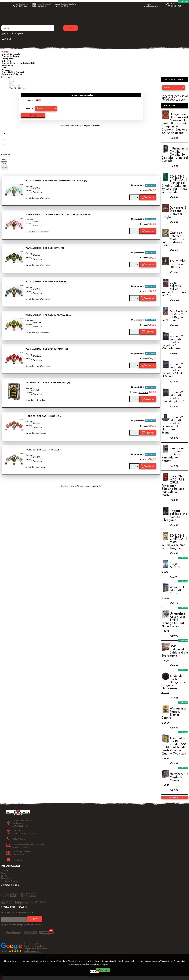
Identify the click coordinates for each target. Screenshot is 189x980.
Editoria (6, 61)
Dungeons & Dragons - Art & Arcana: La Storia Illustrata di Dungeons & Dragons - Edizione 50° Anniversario (175, 124)
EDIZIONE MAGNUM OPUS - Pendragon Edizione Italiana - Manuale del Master (174, 486)
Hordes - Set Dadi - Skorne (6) (44, 416)
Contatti (5, 871)
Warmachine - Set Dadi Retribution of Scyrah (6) (56, 181)
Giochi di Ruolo (10, 56)
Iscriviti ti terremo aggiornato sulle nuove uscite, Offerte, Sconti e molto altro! (21, 925)
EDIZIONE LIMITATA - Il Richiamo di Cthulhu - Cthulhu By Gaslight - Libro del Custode (174, 184)
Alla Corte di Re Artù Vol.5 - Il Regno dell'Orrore (174, 316)
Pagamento (6, 879)
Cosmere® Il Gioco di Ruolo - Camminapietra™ (173, 397)
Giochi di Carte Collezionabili (18, 63)
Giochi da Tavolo (11, 54)
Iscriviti (35, 919)
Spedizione (6, 876)
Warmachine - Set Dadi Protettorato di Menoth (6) (58, 215)
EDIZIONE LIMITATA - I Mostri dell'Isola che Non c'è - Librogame (174, 542)
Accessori (7, 70)
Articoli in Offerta (12, 75)
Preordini (169, 106)
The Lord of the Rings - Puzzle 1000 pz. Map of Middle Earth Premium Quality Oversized (174, 746)
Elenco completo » (172, 798)
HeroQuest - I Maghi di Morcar (179, 777)
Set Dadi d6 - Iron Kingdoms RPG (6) (48, 383)
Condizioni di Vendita (10, 881)
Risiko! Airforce (175, 566)
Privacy (115, 965)
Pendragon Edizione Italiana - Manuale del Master (173, 455)
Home (5, 52)
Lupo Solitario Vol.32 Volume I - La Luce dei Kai (174, 289)
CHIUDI (95, 974)
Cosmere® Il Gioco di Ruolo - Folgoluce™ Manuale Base (173, 342)
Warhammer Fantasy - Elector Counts (174, 713)
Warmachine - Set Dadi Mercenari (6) (48, 315)
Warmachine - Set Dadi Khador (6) (47, 349)
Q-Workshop (36, 192)
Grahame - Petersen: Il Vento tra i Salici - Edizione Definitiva (173, 239)
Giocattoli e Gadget (13, 72)
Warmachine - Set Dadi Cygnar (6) (46, 282)
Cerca (30, 101)
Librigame (7, 59)
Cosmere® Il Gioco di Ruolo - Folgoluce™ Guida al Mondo (173, 370)
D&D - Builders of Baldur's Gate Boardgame (175, 651)
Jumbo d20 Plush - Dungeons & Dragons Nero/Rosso (174, 682)
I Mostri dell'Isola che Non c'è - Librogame (174, 516)
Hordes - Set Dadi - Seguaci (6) (44, 450)
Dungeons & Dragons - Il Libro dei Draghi (174, 213)
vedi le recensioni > (32, 951)
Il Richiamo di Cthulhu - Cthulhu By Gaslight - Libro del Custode (175, 155)
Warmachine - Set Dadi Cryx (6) (45, 248)
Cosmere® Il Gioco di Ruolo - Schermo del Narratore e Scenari (173, 425)
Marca (30, 109)
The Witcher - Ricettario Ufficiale (179, 264)
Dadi (4, 68)
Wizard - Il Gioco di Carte (177, 591)
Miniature (7, 66)
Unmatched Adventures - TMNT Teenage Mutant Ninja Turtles (174, 620)
